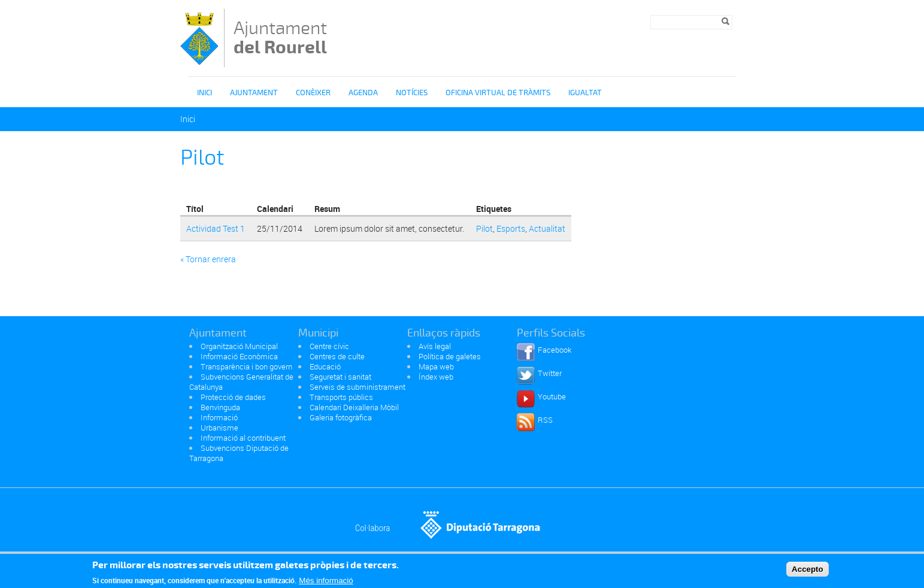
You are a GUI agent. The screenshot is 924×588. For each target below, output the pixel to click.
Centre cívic (329, 346)
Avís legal (435, 346)
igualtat (585, 93)
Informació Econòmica (239, 356)
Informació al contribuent (243, 438)
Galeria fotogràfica (341, 417)
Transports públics (341, 397)
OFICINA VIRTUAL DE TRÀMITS (498, 93)
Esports (511, 228)
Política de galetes (450, 356)
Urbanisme (219, 428)
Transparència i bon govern (246, 366)
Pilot (484, 228)
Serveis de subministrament (358, 387)
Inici (205, 93)
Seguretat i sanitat (340, 377)
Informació (219, 417)
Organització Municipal (239, 346)
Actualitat (547, 228)
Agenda (363, 93)
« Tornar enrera (208, 259)
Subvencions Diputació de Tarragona (239, 453)
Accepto (808, 572)
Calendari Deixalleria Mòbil (354, 407)
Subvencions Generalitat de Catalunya (241, 382)
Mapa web (436, 366)
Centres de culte (337, 356)
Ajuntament (280, 37)
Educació (325, 366)
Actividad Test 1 (216, 228)
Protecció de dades (233, 397)
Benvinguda (220, 407)
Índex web (436, 377)
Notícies (412, 93)
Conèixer (313, 93)
